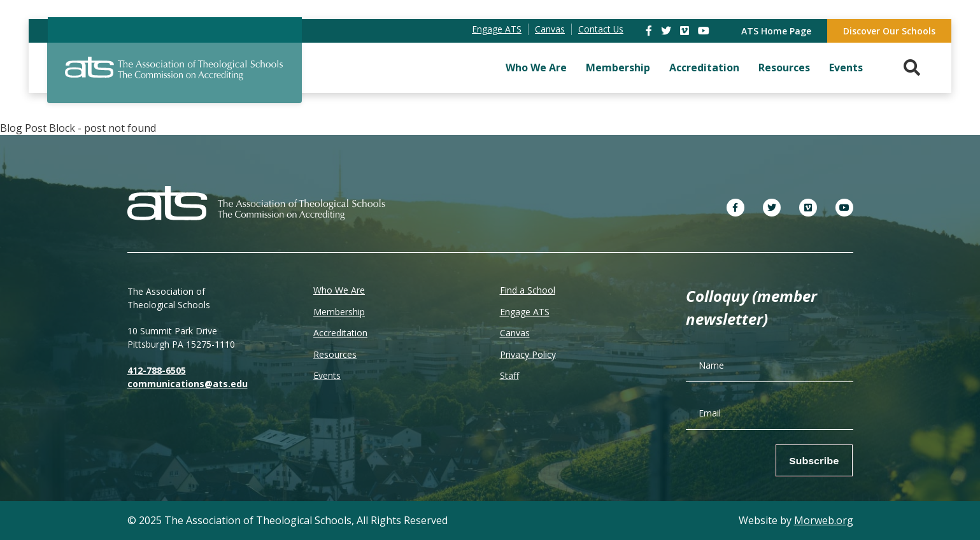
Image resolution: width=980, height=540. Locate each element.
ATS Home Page (776, 31)
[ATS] (174, 76)
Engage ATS (525, 312)
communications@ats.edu (188, 384)
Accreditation (704, 67)
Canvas (515, 333)
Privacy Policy (528, 354)
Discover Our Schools (889, 31)
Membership (618, 67)
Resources (784, 67)
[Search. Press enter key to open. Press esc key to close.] (912, 68)
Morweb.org (824, 520)
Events (846, 67)
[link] (650, 31)
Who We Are (536, 67)
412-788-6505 (157, 370)
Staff (509, 375)
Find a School (528, 290)
